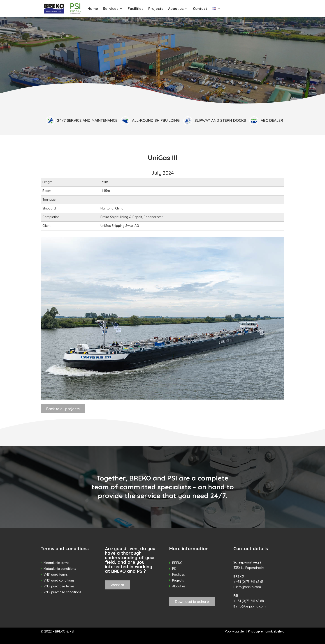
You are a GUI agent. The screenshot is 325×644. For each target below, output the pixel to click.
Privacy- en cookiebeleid (266, 631)
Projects (156, 9)
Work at (117, 585)
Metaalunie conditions (60, 569)
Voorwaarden (235, 631)
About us (176, 9)
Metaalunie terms (56, 563)
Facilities (136, 9)
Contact (200, 9)
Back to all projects (63, 409)
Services (111, 9)
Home (93, 9)
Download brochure (192, 602)
